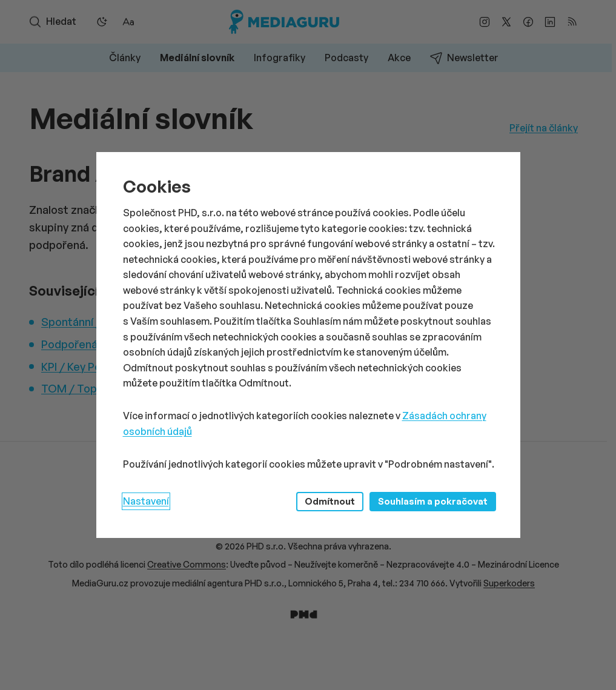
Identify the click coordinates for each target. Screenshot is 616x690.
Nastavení (146, 501)
